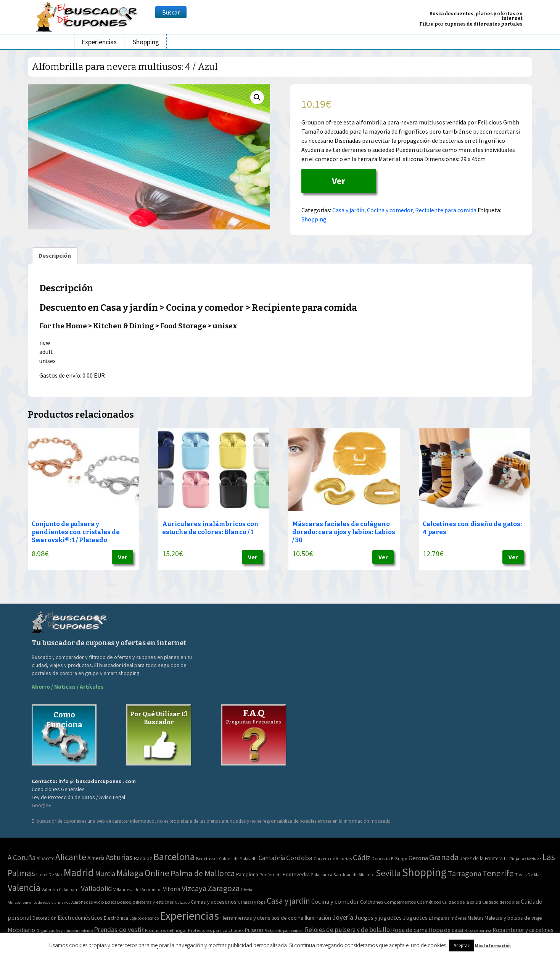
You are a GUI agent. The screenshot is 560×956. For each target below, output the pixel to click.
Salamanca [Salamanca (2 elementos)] (322, 874)
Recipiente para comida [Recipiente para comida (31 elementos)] (284, 931)
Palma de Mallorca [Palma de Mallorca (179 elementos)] (203, 873)
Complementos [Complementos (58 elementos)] (400, 902)
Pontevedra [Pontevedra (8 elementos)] (296, 874)
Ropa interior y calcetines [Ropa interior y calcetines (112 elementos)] (523, 930)
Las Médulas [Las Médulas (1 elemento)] (531, 859)
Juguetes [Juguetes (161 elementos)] (415, 917)
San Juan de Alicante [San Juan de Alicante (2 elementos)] (354, 874)
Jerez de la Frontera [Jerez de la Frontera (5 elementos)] (481, 858)
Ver (339, 181)
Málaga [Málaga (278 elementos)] (130, 873)
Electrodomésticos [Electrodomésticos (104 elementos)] (80, 918)
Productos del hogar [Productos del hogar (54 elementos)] (166, 930)
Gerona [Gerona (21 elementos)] (418, 858)
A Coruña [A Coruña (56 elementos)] (22, 857)
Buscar (171, 12)
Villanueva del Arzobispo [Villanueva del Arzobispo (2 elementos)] (138, 889)
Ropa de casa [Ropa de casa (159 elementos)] (446, 930)
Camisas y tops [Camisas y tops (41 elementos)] (252, 902)
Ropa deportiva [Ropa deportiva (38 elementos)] (478, 930)
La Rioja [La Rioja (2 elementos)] (512, 858)
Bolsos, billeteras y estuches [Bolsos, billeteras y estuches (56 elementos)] (145, 902)
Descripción (55, 255)
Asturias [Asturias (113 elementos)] (119, 857)
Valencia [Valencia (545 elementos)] (24, 888)
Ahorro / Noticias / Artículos (68, 687)
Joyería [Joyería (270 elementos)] (343, 917)
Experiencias (99, 42)
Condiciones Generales (58, 789)
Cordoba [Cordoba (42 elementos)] (299, 858)
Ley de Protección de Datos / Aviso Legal (78, 797)
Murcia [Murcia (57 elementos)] (105, 874)
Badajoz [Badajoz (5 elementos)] (143, 858)
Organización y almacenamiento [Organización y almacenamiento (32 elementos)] (64, 930)
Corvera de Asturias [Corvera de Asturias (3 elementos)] (333, 858)
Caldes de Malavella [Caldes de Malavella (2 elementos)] (238, 858)
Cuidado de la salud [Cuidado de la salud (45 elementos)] (462, 902)
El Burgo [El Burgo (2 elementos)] (399, 858)
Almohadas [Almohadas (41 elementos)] (82, 902)
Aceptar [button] (461, 946)
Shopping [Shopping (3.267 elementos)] (424, 872)
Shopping (146, 42)
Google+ (41, 805)
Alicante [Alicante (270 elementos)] (71, 857)
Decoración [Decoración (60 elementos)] (44, 918)
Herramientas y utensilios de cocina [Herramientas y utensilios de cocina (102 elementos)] (262, 918)
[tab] (55, 255)
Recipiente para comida (446, 210)
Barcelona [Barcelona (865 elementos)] (174, 857)
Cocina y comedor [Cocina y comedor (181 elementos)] (335, 901)
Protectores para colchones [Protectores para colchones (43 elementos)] (216, 930)
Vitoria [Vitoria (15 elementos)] (172, 889)
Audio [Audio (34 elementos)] (99, 902)
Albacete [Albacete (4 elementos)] (45, 858)
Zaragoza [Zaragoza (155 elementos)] (224, 888)
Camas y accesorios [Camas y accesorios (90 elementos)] (214, 902)
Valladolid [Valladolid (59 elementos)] (97, 888)
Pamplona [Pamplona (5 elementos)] (247, 874)
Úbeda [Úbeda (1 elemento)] (247, 890)
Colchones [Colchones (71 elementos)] (372, 902)
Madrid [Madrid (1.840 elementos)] (79, 873)
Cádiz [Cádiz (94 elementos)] (362, 857)
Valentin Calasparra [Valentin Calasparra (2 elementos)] (61, 889)
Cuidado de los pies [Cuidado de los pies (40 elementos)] (501, 902)
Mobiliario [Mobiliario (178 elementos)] (21, 930)
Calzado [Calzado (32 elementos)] (182, 902)
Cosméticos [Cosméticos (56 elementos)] (429, 902)
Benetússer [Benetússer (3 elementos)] (207, 858)
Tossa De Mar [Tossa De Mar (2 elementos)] (528, 874)
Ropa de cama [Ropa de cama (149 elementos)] (409, 930)
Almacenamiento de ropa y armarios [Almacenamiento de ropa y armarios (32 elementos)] (39, 902)
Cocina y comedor (390, 210)
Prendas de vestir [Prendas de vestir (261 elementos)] (119, 929)
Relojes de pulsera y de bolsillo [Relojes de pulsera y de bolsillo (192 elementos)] (347, 930)
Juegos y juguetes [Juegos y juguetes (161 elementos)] (378, 917)
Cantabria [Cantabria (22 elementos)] (272, 858)
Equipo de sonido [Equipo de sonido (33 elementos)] (144, 918)
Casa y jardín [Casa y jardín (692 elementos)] (288, 901)
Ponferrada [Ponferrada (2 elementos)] (270, 874)
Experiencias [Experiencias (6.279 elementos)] (189, 916)
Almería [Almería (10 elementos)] (96, 858)
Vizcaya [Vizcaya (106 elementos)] (194, 888)
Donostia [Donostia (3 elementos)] (381, 858)
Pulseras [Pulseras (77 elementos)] (254, 930)
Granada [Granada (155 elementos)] (444, 857)
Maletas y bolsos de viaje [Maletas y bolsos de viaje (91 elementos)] (513, 918)
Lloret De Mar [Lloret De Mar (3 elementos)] (49, 874)
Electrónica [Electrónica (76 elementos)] (116, 918)
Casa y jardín (348, 210)
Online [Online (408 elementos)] (157, 873)
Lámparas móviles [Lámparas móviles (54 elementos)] (448, 918)
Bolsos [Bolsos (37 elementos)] (110, 902)
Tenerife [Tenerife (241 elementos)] (498, 873)
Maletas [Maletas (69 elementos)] (476, 918)
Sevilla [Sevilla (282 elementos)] (388, 873)
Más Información (493, 946)
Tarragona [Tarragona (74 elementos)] (465, 873)
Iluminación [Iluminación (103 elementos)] (318, 918)
